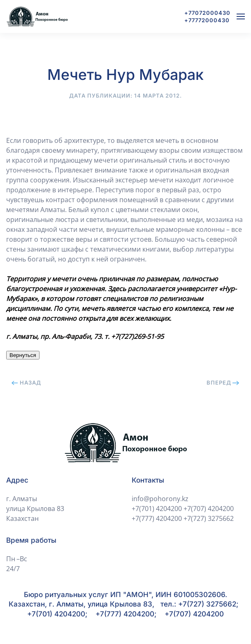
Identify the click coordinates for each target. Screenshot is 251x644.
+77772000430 (207, 20)
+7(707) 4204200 (209, 509)
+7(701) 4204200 (157, 509)
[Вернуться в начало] (37, 16)
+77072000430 (207, 13)
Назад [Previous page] (26, 383)
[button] (241, 16)
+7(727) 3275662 (209, 518)
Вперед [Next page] (223, 383)
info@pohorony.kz (160, 499)
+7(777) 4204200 (157, 518)
